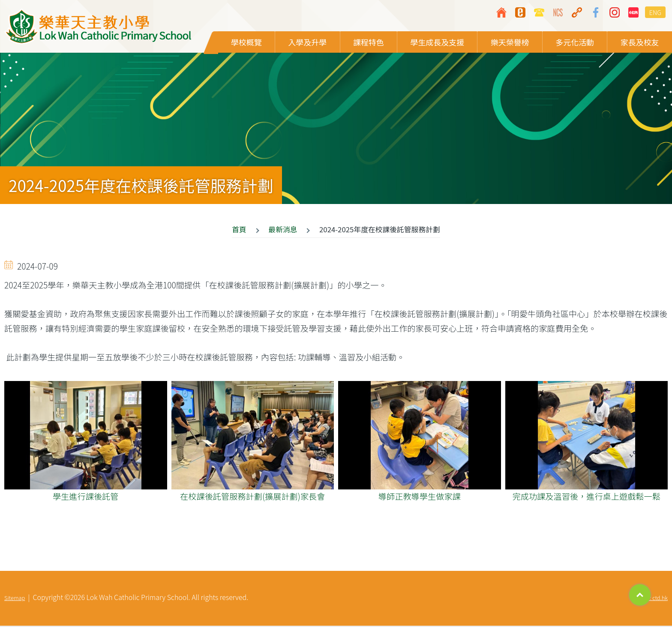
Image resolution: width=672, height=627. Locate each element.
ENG (655, 12)
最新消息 (283, 231)
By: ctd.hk (656, 599)
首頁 (239, 231)
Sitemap (15, 599)
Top (640, 595)
